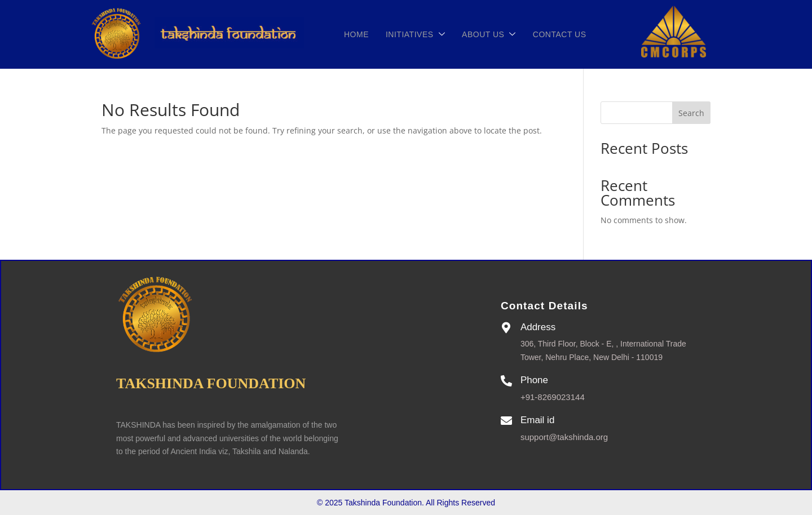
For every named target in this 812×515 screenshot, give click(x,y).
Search (691, 113)
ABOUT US (486, 35)
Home (353, 34)
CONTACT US (556, 34)
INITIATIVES (412, 35)
